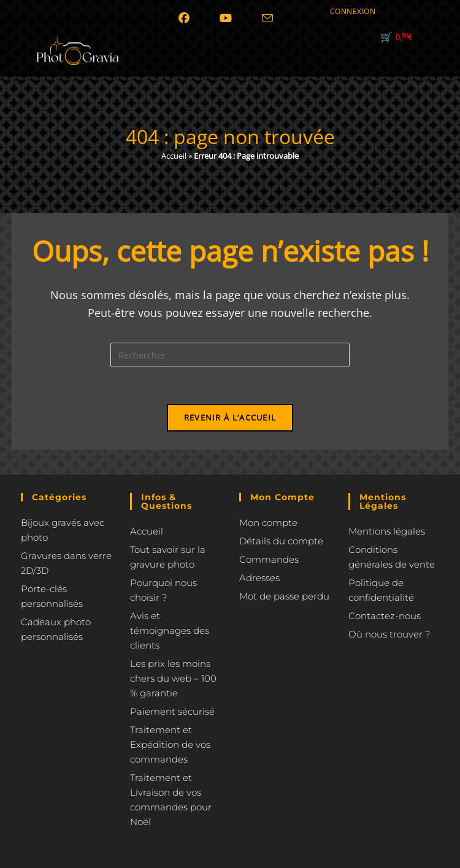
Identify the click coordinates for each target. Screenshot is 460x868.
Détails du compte (281, 541)
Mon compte (268, 523)
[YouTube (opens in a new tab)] (226, 27)
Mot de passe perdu (284, 596)
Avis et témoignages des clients (170, 630)
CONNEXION (353, 11)
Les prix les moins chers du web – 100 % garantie (173, 678)
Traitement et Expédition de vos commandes (170, 744)
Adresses (259, 578)
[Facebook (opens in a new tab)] (186, 27)
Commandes (269, 559)
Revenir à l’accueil (230, 417)
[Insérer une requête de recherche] (230, 355)
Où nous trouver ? (389, 634)
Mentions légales (387, 531)
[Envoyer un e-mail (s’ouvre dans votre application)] (267, 27)
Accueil (174, 156)
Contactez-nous (385, 616)
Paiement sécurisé (172, 711)
